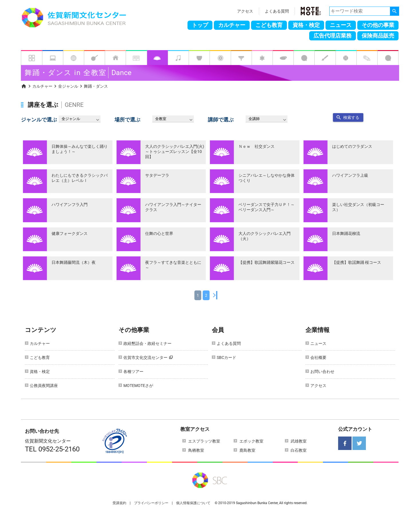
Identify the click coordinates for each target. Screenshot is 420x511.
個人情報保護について (193, 503)
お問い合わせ (322, 372)
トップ (200, 25)
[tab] (31, 58)
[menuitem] (24, 86)
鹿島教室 (247, 450)
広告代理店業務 (333, 36)
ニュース (341, 25)
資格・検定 (306, 25)
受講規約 (119, 503)
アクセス (245, 11)
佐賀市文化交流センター (145, 357)
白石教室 (299, 450)
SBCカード (226, 357)
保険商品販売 (378, 36)
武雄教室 (299, 441)
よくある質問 (277, 11)
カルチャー (232, 25)
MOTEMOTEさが (138, 386)
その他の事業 (378, 25)
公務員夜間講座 (44, 386)
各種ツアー (133, 372)
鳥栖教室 (196, 450)
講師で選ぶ (221, 120)
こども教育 (269, 25)
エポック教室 (251, 441)
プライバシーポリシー (151, 503)
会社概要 (318, 357)
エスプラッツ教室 (204, 441)
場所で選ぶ (127, 120)
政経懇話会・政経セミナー (147, 343)
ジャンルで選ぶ (39, 120)
